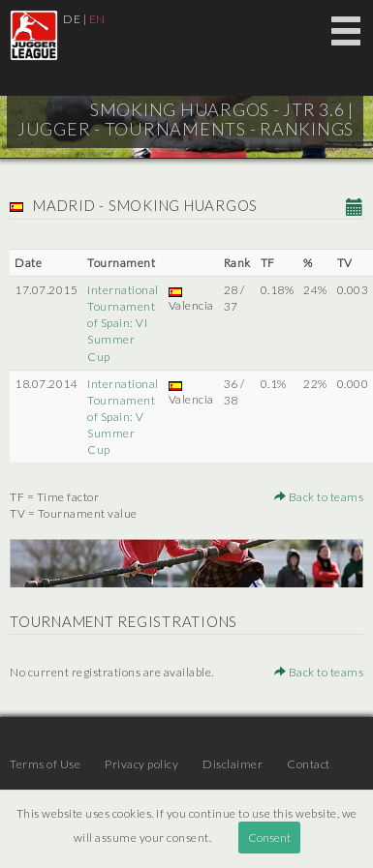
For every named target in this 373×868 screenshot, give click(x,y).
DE (72, 19)
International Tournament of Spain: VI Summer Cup (123, 323)
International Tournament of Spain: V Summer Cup (123, 417)
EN (97, 19)
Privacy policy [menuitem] (141, 764)
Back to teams (319, 497)
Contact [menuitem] (309, 764)
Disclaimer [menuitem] (233, 764)
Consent (269, 838)
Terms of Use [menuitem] (45, 764)
